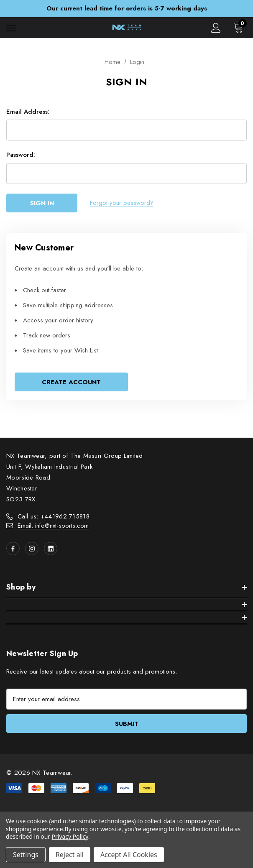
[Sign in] (216, 28)
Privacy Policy (70, 836)
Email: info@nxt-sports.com (53, 526)
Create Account (71, 382)
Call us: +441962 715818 (54, 516)
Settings (26, 855)
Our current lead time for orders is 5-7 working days (127, 8)
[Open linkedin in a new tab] (51, 549)
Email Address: (28, 112)
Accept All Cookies (129, 855)
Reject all (70, 855)
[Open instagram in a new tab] (32, 549)
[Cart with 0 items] (240, 28)
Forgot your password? (122, 203)
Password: (21, 155)
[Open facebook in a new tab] (13, 549)
